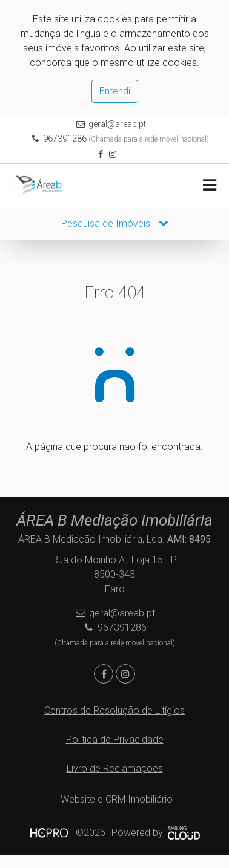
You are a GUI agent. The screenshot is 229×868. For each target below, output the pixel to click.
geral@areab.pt (117, 124)
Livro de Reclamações (115, 768)
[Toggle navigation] (209, 185)
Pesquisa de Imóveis (115, 224)
